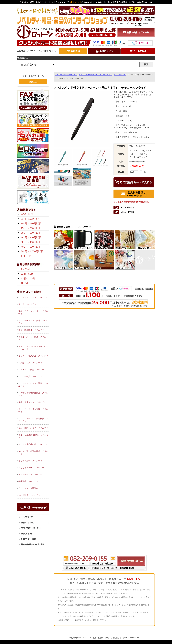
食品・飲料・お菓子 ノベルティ (33, 428)
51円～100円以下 (30, 219)
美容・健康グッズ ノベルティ (32, 402)
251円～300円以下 (31, 238)
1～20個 (25, 269)
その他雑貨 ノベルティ (29, 495)
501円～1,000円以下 (32, 251)
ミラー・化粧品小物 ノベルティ (33, 444)
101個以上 (26, 283)
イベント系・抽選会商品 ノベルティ (33, 452)
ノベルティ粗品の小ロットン (66, 75)
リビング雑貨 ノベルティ (30, 376)
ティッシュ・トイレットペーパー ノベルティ (34, 348)
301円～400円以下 (31, 242)
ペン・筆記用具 (120, 75)
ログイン (33, 82)
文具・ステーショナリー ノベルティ (33, 312)
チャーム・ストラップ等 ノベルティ (33, 410)
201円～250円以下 (31, 233)
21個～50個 (27, 274)
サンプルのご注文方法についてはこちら (131, 202)
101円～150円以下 (31, 224)
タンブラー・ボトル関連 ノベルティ (33, 322)
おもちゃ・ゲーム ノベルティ (32, 468)
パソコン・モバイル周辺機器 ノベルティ (33, 420)
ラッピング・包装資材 (28, 488)
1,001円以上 (27, 256)
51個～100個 (28, 278)
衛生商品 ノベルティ (28, 481)
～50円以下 (27, 214)
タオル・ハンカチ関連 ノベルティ (33, 338)
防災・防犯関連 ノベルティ (31, 330)
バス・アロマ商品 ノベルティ (32, 370)
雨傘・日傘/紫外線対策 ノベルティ (33, 436)
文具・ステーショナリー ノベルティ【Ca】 (96, 75)
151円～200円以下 (31, 228)
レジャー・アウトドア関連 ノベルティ (33, 385)
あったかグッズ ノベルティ (31, 474)
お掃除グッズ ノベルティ (30, 363)
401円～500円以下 (31, 247)
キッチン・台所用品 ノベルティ (33, 356)
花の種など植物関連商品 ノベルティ (33, 394)
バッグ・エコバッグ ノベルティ (33, 297)
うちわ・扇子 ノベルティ (30, 461)
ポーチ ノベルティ (27, 304)
